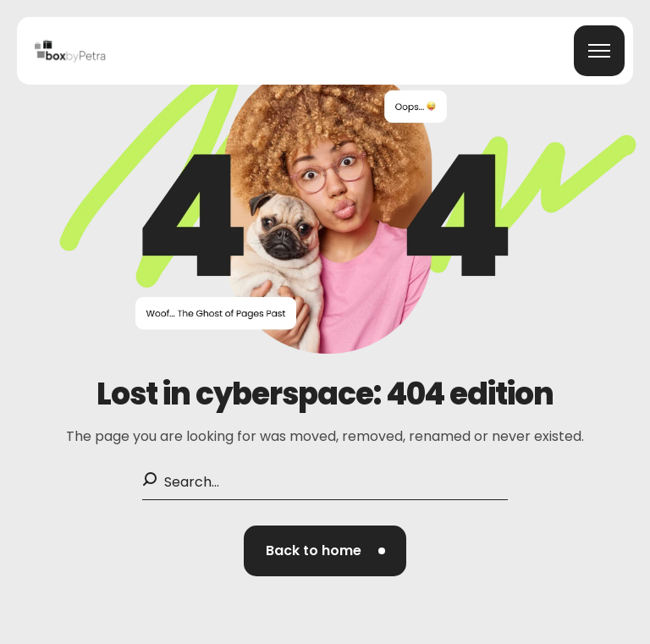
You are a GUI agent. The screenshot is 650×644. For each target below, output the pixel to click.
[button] (325, 551)
